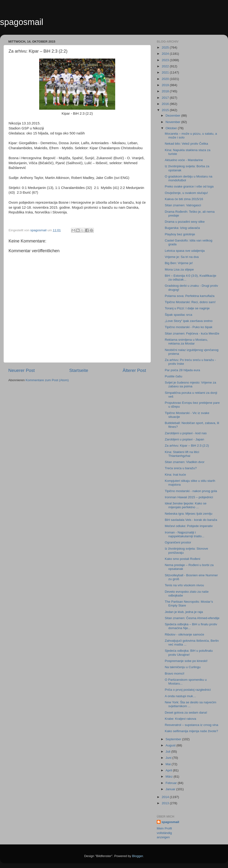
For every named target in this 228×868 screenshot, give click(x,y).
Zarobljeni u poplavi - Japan (185, 439)
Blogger (138, 856)
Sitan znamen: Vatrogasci (183, 205)
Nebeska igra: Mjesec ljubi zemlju (189, 514)
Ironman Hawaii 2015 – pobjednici (189, 497)
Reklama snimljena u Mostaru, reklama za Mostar (186, 342)
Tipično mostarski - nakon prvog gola (191, 491)
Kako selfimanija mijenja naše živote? (191, 731)
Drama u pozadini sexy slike (185, 222)
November (173, 122)
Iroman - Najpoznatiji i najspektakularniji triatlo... (185, 534)
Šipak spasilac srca (179, 315)
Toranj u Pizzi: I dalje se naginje (187, 308)
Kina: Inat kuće (175, 475)
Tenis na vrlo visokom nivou (184, 585)
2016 (166, 104)
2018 (166, 91)
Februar (172, 783)
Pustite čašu (174, 376)
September (174, 739)
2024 (166, 54)
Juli (168, 752)
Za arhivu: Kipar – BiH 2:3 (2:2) (187, 446)
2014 (166, 797)
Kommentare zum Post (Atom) (47, 380)
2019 (166, 85)
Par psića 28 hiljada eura (183, 370)
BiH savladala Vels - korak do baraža (191, 520)
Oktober (172, 128)
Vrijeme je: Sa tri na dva (182, 257)
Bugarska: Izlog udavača (182, 228)
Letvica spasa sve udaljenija (185, 251)
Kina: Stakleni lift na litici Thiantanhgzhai (182, 454)
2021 (166, 72)
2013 (166, 803)
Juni (169, 758)
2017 (166, 98)
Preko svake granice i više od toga (189, 186)
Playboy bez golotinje (180, 234)
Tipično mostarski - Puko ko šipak (189, 327)
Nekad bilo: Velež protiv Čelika (186, 144)
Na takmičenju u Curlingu (183, 667)
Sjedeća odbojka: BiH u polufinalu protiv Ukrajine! (189, 653)
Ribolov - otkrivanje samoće (185, 634)
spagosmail (22, 22)
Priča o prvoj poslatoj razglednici (188, 690)
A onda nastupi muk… (180, 696)
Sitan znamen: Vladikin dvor (185, 462)
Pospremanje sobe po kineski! (186, 661)
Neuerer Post (21, 370)
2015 (166, 110)
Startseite (79, 370)
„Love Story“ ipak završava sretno (189, 321)
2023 (166, 60)
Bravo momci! (175, 673)
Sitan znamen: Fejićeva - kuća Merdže (192, 333)
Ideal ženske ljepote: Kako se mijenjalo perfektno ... (186, 505)
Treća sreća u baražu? (181, 468)
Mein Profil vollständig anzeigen (164, 833)
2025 (166, 47)
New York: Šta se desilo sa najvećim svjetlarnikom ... (191, 704)
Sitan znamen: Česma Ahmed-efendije (192, 618)
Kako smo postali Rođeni (183, 559)
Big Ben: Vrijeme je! (179, 263)
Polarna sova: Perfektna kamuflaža (190, 296)
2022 (166, 66)
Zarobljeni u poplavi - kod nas (186, 433)
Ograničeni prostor (178, 542)
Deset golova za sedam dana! (186, 713)
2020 (166, 79)
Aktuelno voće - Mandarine (184, 160)
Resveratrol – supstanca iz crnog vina (192, 725)
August (171, 745)
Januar (171, 789)
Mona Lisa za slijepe (179, 269)
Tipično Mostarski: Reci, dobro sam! (190, 302)
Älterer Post (134, 370)
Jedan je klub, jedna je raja (184, 612)
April (169, 770)
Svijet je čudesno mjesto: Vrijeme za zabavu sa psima (190, 384)
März (170, 777)
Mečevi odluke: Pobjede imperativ (189, 526)
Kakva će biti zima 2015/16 (184, 199)
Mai (169, 764)
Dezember (173, 116)
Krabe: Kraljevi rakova (180, 719)
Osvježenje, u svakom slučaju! (186, 193)
